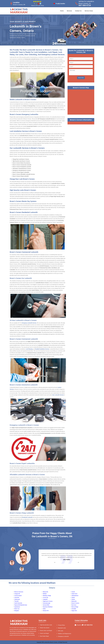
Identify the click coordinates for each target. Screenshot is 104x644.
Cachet (73, 599)
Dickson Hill (46, 611)
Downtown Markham (48, 607)
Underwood (17, 599)
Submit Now (81, 78)
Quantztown (17, 607)
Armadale (74, 609)
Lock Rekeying (29, 349)
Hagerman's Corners (48, 601)
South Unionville (18, 603)
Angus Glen (74, 611)
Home (62, 11)
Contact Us (78, 11)
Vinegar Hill (17, 594)
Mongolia (17, 611)
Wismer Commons (19, 592)
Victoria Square (18, 596)
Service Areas (89, 11)
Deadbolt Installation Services (42, 349)
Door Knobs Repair (44, 636)
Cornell (73, 592)
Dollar (44, 609)
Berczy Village (75, 607)
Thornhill (16, 601)
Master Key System (45, 628)
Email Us (79, 625)
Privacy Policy (61, 625)
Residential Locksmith (27, 517)
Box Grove (74, 605)
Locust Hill (45, 597)
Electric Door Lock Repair (46, 631)
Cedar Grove (74, 594)
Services (69, 11)
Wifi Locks (61, 631)
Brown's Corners (75, 603)
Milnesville (45, 592)
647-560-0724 (85, 5)
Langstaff (45, 599)
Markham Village (47, 596)
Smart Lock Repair (44, 633)
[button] (22, 569)
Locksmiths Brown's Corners (51, 642)
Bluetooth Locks (62, 628)
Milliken (45, 594)
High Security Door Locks (46, 625)
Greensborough (47, 603)
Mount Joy (17, 609)
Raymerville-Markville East (21, 605)
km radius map (81, 102)
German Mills (46, 605)
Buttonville (74, 601)
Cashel (73, 597)
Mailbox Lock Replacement (65, 634)
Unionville (17, 597)
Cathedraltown (75, 596)
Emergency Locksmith (63, 636)
